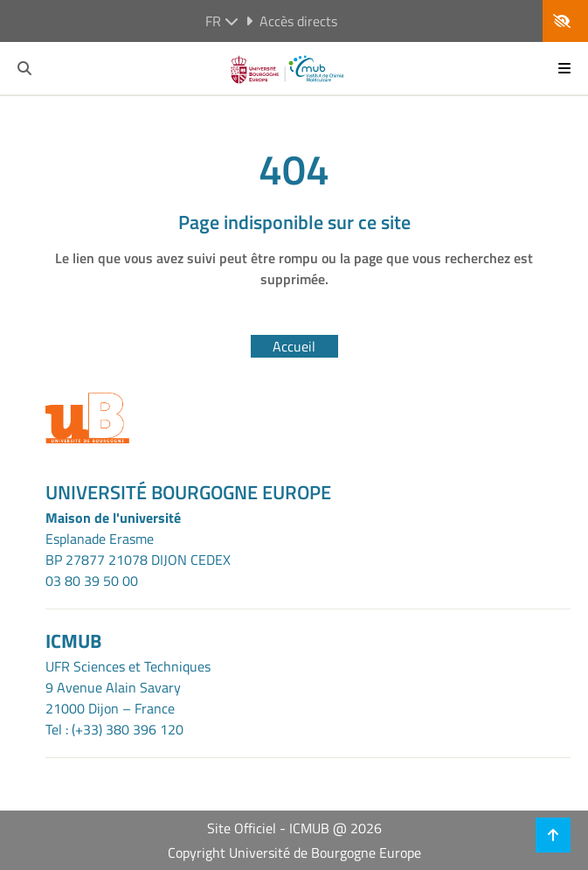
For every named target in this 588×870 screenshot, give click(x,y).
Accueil (294, 346)
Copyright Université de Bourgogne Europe (294, 853)
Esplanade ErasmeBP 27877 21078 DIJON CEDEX (138, 549)
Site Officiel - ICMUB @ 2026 (294, 828)
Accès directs (291, 21)
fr (222, 21)
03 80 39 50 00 (92, 581)
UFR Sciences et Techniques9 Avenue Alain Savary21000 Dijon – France (128, 687)
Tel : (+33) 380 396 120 (114, 729)
